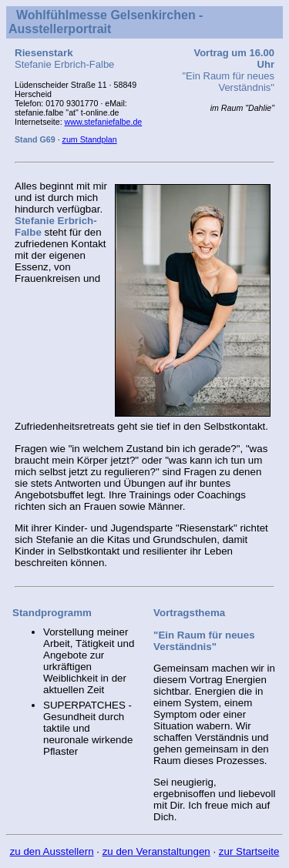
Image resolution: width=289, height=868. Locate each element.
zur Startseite (249, 851)
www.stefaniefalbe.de (104, 122)
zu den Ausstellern (52, 851)
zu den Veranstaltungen (156, 851)
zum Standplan (90, 139)
